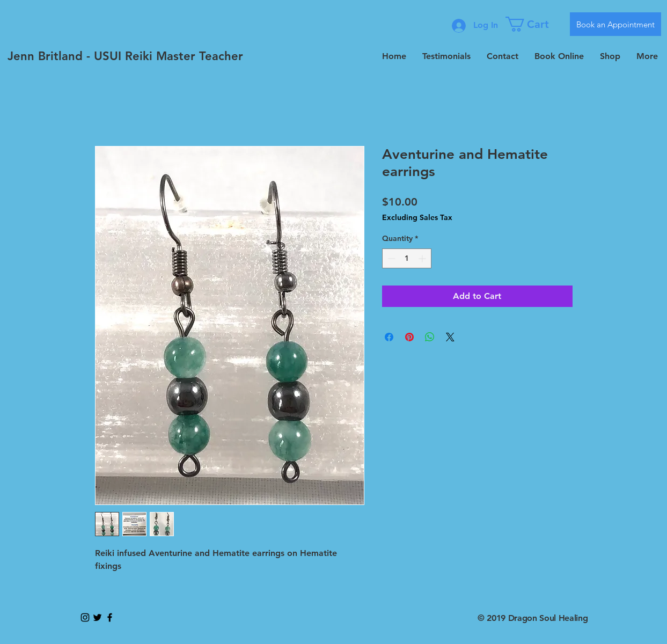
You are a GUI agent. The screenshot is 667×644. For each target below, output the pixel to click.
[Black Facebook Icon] (110, 617)
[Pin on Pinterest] (409, 337)
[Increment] (423, 258)
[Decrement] (390, 258)
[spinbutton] (407, 258)
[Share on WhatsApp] (430, 337)
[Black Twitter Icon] (97, 617)
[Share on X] (450, 337)
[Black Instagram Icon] (85, 617)
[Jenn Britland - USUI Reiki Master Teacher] (125, 56)
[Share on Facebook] (389, 337)
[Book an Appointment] (615, 24)
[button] (534, 24)
